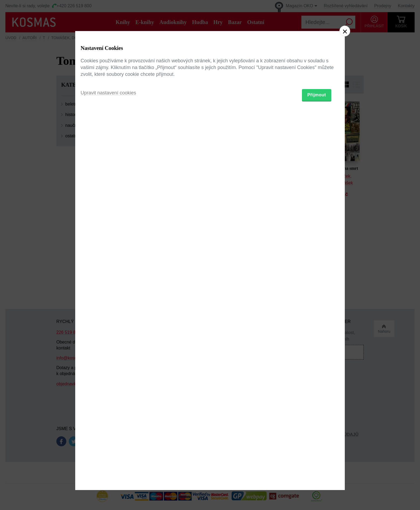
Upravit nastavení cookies (108, 284)
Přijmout (317, 286)
